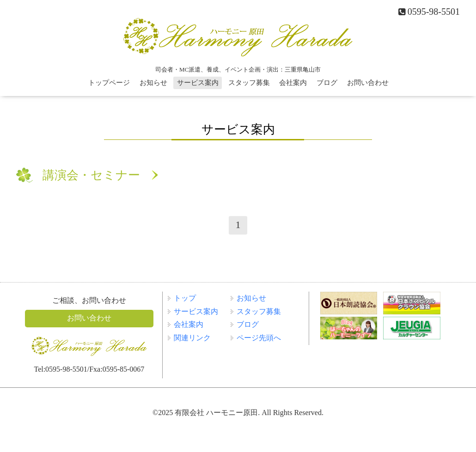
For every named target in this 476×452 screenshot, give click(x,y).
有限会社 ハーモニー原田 (216, 413)
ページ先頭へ (259, 338)
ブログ (327, 83)
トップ (185, 298)
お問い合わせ (368, 83)
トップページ (109, 83)
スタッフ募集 (249, 83)
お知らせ (153, 83)
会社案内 (293, 83)
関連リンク (192, 338)
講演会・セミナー (91, 175)
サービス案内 (198, 83)
